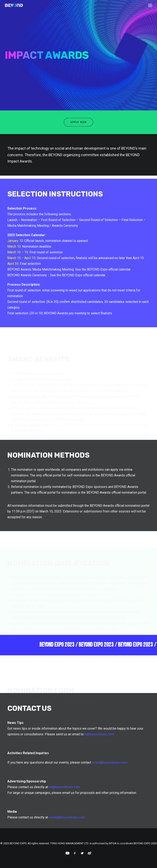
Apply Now (79, 122)
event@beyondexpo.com (110, 776)
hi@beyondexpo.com (99, 748)
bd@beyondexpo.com (64, 801)
